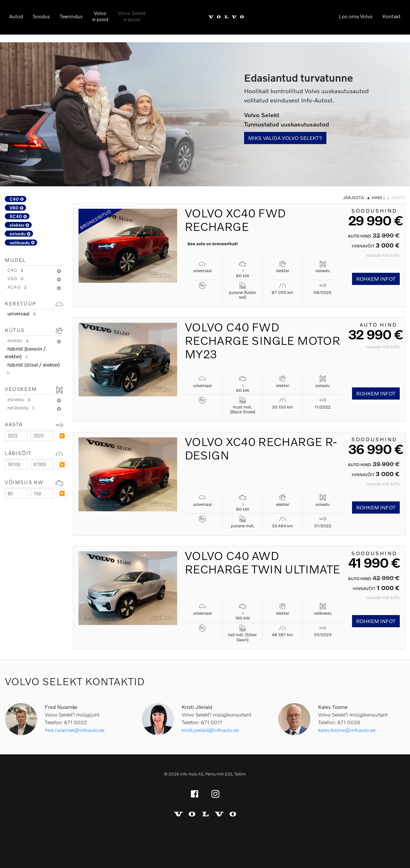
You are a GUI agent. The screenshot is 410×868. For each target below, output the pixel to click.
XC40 (18, 216)
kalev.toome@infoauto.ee (347, 730)
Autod (16, 16)
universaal (22, 313)
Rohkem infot (376, 279)
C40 (17, 199)
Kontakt (392, 16)
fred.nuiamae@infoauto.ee (75, 730)
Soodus (41, 16)
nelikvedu (22, 243)
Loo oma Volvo (356, 16)
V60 (16, 208)
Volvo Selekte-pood (132, 16)
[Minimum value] (16, 436)
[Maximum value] (42, 436)
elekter (19, 225)
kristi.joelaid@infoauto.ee (210, 730)
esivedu (20, 234)
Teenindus (71, 16)
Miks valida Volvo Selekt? (285, 138)
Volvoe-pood (100, 16)
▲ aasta (396, 198)
